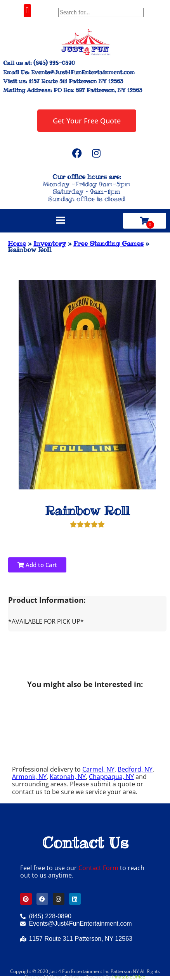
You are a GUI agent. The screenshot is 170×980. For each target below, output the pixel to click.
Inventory (50, 243)
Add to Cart (37, 565)
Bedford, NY (135, 769)
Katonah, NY (68, 777)
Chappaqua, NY (111, 777)
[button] (27, 11)
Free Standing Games (108, 243)
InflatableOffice (129, 977)
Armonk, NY (29, 777)
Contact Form (98, 868)
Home (17, 243)
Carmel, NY (98, 769)
